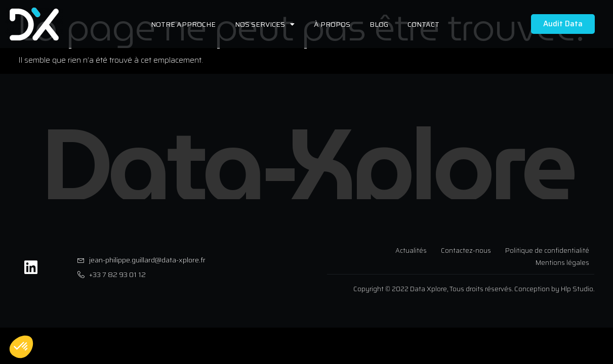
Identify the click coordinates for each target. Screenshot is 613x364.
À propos (332, 24)
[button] (21, 347)
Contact (423, 24)
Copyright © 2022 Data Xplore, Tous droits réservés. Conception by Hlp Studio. (474, 289)
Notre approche (183, 24)
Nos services (265, 24)
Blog (379, 24)
